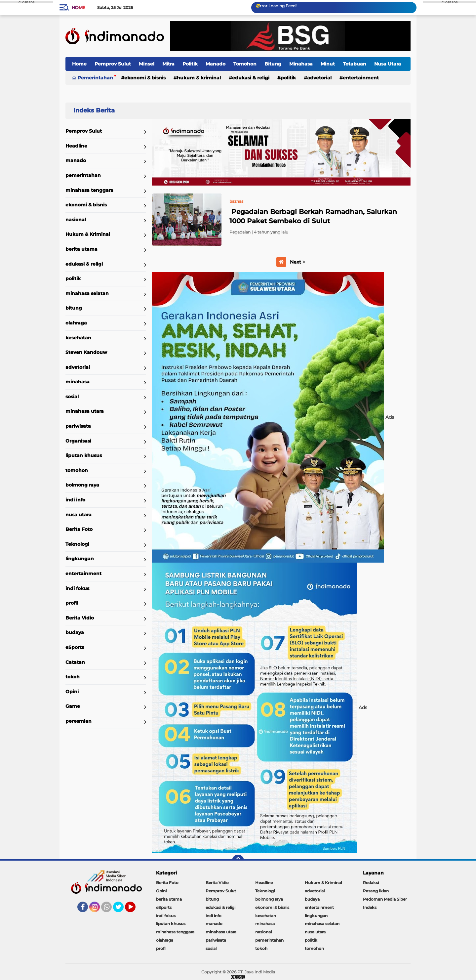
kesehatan (78, 338)
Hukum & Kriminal (199, 78)
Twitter (121, 910)
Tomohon (245, 64)
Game (73, 706)
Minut (328, 64)
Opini (72, 692)
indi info (75, 500)
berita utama (81, 249)
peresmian (79, 721)
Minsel (147, 64)
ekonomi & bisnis (145, 78)
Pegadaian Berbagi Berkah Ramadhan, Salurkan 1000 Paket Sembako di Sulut (313, 216)
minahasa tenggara (89, 190)
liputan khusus (84, 455)
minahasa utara (85, 411)
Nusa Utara (388, 64)
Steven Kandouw (86, 352)
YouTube (135, 910)
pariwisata (78, 426)
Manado (216, 64)
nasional (76, 220)
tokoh (73, 677)
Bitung (273, 64)
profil (72, 603)
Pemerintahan (95, 78)
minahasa (78, 382)
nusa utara (79, 515)
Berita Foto (79, 529)
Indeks (370, 907)
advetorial (319, 78)
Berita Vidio (80, 618)
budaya (75, 632)
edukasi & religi (251, 78)
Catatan (75, 662)
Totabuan (355, 64)
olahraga (76, 323)
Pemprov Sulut (113, 64)
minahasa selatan (87, 293)
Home (78, 8)
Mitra (168, 64)
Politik (190, 64)
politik (288, 78)
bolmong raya (82, 485)
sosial (72, 397)
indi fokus (77, 588)
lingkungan (80, 559)
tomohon (77, 470)
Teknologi (77, 544)
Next (297, 262)
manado (76, 160)
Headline (76, 146)
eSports (75, 647)
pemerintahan (83, 175)
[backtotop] (238, 861)
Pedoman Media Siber (385, 899)
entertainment (361, 78)
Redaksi (371, 883)
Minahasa (301, 64)
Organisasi (78, 441)
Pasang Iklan (376, 891)
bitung (74, 308)
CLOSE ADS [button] (26, 2)
